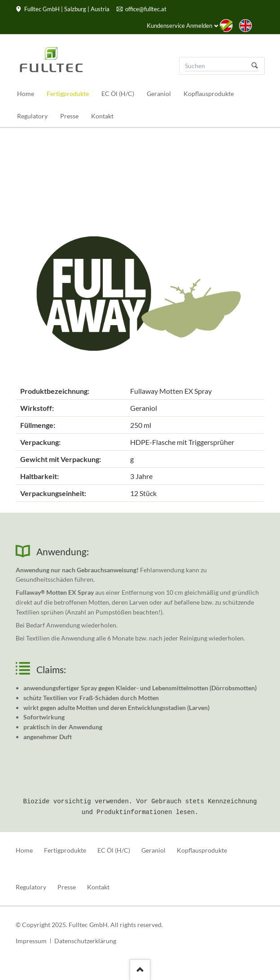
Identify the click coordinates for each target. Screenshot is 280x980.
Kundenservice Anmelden (179, 26)
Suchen (255, 66)
